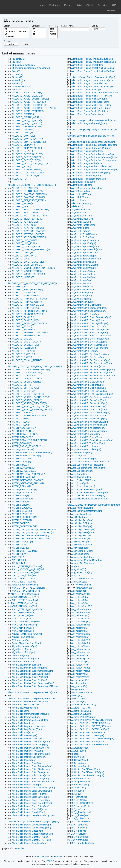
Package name (67, 26)
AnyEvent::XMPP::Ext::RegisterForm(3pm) (92, 394)
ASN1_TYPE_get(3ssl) (23, 615)
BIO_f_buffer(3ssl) (80, 815)
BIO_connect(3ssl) (80, 806)
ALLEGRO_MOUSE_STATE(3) (27, 271)
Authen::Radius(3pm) (82, 711)
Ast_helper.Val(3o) (80, 674)
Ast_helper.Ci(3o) (80, 600)
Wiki (79, 5)
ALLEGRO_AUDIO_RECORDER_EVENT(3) (34, 108)
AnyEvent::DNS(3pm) (82, 216)
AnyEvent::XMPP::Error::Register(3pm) (90, 339)
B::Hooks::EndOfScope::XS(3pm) (88, 775)
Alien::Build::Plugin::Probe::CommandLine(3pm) (95, 170)
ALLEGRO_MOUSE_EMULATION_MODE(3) (34, 268)
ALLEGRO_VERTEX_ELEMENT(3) (29, 403)
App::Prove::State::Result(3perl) (87, 489)
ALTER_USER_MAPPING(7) (26, 551)
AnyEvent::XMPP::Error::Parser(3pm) (89, 333)
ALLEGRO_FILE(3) (21, 166)
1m (16, 34)
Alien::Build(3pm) (20, 711)
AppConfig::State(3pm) (82, 532)
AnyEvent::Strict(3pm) (82, 293)
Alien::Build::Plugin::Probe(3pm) (87, 163)
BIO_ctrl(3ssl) (78, 809)
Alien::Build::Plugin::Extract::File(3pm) (90, 83)
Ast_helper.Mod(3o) (81, 634)
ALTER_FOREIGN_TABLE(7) (26, 456)
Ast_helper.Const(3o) (82, 606)
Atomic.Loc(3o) (79, 698)
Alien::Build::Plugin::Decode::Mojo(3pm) (31, 828)
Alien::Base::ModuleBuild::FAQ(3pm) (30, 677)
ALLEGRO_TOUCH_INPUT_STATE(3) (31, 369)
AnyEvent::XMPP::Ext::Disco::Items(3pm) (91, 363)
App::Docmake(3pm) (81, 477)
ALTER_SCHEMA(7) (22, 505)
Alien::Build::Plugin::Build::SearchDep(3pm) (33, 782)
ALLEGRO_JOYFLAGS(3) (25, 222)
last (23, 848)
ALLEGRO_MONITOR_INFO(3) (27, 265)
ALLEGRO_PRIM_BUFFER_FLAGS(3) (31, 299)
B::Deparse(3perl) (80, 766)
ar (39, 29)
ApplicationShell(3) (80, 539)
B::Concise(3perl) (80, 760)
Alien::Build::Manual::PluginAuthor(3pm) (31, 754)
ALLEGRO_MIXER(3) (22, 259)
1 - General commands (16, 31)
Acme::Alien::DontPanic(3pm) (26, 643)
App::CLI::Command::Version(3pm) (88, 468)
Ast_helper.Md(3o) (80, 631)
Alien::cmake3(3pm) (81, 203)
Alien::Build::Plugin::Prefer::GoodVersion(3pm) (94, 157)
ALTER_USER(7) (20, 548)
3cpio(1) (16, 71)
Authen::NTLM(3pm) (81, 708)
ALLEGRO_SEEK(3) (22, 326)
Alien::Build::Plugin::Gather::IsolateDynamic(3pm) (91, 120)
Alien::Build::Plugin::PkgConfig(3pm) (89, 123)
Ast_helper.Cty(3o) (80, 619)
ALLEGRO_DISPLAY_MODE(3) (27, 148)
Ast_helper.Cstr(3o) (81, 612)
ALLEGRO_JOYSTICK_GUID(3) (28, 228)
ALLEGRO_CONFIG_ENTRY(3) (28, 139)
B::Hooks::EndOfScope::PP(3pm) (88, 772)
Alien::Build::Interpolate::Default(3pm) (30, 720)
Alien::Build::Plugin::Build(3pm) (27, 763)
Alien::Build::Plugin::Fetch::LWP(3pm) (90, 99)
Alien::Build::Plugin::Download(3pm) (29, 843)
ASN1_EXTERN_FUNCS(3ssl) (27, 566)
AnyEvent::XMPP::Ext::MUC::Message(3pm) (93, 369)
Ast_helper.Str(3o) (80, 662)
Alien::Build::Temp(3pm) (83, 182)
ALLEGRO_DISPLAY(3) (24, 145)
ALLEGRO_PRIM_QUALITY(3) (27, 302)
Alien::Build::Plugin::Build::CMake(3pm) (31, 769)
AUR (114, 5)
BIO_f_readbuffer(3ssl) (82, 843)
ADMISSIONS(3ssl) (21, 86)
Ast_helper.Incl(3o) (80, 625)
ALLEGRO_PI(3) (20, 286)
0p (16, 29)
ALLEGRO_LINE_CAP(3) (24, 240)
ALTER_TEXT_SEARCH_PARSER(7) (30, 536)
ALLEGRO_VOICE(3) (22, 412)
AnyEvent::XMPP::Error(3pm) (86, 314)
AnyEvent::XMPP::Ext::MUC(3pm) (88, 366)
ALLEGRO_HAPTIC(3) (23, 206)
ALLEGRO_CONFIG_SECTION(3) (29, 142)
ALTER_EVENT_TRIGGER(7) (27, 446)
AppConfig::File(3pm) (82, 526)
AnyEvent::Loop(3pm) (82, 286)
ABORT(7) (17, 83)
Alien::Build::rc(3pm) (81, 191)
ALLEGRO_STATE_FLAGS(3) (27, 342)
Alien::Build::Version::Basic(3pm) (87, 188)
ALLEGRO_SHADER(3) (24, 329)
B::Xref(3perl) (78, 791)
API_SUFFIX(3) (19, 560)
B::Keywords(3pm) (80, 779)
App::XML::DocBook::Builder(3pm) (88, 496)
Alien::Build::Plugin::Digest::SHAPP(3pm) (32, 840)
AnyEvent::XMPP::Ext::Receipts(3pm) (90, 391)
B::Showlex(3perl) (80, 785)
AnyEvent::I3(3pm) (80, 228)
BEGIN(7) (76, 794)
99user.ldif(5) (18, 80)
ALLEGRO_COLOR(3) (23, 129)
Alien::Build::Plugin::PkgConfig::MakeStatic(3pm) (91, 142)
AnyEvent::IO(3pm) (81, 231)
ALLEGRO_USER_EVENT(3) (26, 382)
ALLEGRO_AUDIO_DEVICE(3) (27, 96)
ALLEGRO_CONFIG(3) (23, 136)
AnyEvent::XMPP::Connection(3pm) (89, 311)
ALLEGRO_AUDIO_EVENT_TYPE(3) (30, 99)
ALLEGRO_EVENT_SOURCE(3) (28, 157)
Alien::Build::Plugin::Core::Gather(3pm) (31, 797)
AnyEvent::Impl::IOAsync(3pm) (86, 259)
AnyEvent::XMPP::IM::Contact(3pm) (89, 416)
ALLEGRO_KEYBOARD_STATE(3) (29, 237)
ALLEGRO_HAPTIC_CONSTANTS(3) (30, 210)
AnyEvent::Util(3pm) (81, 299)
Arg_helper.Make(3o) (82, 572)
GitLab (90, 5)
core (53, 29)
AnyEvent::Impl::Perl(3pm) (84, 268)
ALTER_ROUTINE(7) (22, 499)
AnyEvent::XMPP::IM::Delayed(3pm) (89, 419)
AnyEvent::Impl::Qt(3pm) (83, 271)
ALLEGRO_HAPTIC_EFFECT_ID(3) (30, 216)
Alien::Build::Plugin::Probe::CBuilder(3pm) (92, 166)
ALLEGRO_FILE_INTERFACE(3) (28, 173)
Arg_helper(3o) (79, 569)
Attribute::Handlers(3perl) (84, 705)
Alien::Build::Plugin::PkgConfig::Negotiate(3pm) (94, 145)
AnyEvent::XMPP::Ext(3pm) (85, 351)
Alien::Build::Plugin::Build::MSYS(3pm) (31, 775)
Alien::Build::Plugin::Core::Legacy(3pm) (31, 800)
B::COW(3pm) (78, 757)
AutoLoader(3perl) (80, 748)
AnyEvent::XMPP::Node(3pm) (86, 434)
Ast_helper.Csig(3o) (81, 609)
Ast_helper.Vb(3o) (80, 677)
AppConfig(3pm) (79, 517)
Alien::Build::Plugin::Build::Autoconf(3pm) (32, 766)
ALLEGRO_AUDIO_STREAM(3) (28, 111)
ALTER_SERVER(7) (22, 511)
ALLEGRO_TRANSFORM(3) (26, 376)
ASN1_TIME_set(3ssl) (23, 612)
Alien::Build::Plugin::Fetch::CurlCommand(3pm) (94, 93)
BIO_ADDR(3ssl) (80, 800)
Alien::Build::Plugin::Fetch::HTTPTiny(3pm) (92, 96)
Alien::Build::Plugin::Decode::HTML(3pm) (32, 825)
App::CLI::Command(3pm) (84, 459)
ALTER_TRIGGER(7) (22, 542)
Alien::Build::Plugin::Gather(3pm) (87, 114)
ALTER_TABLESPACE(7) (24, 526)
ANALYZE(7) (18, 557)
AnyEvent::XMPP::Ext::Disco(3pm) (88, 357)
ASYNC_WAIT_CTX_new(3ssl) (27, 634)
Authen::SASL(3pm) (81, 714)
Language (36, 26)
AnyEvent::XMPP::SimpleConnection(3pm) (92, 440)
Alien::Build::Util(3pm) (82, 185)
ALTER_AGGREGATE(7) (24, 428)
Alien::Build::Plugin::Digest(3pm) (28, 831)
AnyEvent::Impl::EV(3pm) (84, 243)
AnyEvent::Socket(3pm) (83, 289)
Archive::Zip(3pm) (80, 554)
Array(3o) (76, 575)
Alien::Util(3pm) (79, 200)
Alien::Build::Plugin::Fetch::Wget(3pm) (90, 111)
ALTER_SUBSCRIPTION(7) (26, 517)
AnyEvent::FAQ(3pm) (82, 222)
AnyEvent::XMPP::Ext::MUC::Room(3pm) (91, 372)
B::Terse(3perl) (79, 788)
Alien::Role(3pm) (79, 197)
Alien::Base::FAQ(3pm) (23, 662)
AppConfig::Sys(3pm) (82, 536)
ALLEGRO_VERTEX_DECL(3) (27, 400)
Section (7, 26)
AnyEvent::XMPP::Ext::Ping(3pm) (88, 385)
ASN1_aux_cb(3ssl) (22, 619)
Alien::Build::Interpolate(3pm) (26, 717)
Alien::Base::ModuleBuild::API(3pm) (29, 668)
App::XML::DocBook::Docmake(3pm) (89, 499)
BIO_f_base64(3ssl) (81, 812)
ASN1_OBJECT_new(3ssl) (25, 579)
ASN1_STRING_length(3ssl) (26, 591)
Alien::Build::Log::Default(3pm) (27, 729)
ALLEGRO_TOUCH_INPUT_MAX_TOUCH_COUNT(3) (35, 366)
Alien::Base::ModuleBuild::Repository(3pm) (33, 683)
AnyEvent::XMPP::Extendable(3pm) (89, 406)
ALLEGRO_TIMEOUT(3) (24, 354)
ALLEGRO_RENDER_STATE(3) (28, 314)
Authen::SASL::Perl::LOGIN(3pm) (88, 735)
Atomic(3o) (77, 695)
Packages (54, 5)
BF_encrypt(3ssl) (80, 797)
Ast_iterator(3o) (79, 683)
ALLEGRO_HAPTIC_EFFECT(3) (28, 213)
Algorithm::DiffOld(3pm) (23, 652)
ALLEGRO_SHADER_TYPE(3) (27, 336)
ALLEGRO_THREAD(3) (24, 351)
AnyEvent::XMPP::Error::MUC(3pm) (89, 326)
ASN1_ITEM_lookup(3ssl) (24, 575)
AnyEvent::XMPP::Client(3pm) (86, 305)
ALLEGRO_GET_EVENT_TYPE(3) (29, 200)
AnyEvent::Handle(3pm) (83, 225)
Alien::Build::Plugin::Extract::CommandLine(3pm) (91, 77)
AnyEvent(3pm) (79, 213)
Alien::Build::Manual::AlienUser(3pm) (30, 745)
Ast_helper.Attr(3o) (80, 594)
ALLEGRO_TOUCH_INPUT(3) (27, 360)
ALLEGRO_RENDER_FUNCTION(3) (30, 311)
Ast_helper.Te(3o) (80, 665)
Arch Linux (17, 5)
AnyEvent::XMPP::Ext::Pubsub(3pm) (89, 388)
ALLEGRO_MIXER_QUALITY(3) (28, 262)
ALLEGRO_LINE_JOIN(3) (25, 243)
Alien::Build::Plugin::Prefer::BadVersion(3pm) (93, 154)
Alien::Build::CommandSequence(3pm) (31, 714)
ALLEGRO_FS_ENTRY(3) (25, 188)
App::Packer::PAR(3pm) (83, 480)
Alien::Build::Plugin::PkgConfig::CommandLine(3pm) (93, 129)
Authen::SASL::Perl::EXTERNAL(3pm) (90, 729)
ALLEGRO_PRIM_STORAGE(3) (28, 305)
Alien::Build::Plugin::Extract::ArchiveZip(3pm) (93, 71)
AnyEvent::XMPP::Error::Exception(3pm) (91, 317)
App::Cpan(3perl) (80, 474)
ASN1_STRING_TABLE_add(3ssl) (29, 588)
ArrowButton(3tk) (84, 585)
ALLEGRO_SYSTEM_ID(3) (25, 345)
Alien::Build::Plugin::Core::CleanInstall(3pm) (33, 788)
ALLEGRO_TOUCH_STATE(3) (27, 372)
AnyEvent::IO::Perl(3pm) (83, 237)
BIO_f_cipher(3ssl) (81, 822)
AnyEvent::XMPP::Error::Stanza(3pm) (90, 345)
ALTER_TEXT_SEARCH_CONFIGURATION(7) (35, 529)
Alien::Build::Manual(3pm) (24, 735)
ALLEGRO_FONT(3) (22, 179)
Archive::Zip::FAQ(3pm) (83, 557)
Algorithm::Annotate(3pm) (24, 646)
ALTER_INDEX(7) (21, 465)
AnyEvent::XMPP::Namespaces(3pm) (90, 431)
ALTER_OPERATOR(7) (23, 477)
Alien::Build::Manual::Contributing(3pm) (31, 748)
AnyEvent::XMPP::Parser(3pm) (86, 437)
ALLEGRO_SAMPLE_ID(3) (25, 320)
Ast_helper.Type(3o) (81, 671)
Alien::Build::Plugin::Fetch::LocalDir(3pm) (91, 105)
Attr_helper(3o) (79, 702)
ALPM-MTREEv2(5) (22, 425)
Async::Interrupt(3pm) (82, 692)
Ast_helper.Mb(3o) (80, 628)
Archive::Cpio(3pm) (81, 542)
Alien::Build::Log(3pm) (23, 723)
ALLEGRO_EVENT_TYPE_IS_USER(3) (32, 163)
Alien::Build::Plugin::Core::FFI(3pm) (29, 794)
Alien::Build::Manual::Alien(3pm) (27, 739)
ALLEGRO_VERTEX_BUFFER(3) (28, 394)
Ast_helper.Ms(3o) (80, 637)
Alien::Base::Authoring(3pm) (26, 658)
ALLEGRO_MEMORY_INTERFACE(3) (31, 249)
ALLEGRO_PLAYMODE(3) (25, 293)
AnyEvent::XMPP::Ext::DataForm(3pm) (90, 354)
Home (42, 5)
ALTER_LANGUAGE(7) (23, 468)
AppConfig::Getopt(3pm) (83, 529)
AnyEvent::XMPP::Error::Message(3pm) (91, 329)
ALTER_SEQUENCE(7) (23, 508)
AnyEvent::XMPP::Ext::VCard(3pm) (88, 400)
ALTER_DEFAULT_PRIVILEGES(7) (29, 440)
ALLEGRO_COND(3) (22, 133)
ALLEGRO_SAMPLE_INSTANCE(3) (30, 323)
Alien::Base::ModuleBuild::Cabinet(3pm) (31, 674)
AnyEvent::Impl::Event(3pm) (85, 246)
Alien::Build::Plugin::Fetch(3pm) (87, 90)
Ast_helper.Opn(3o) (81, 649)
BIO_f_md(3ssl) (79, 828)
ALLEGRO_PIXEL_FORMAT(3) (27, 289)
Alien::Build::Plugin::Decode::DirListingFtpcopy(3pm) (33, 822)
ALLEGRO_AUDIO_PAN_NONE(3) (29, 102)
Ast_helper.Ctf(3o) (80, 615)
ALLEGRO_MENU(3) (22, 253)
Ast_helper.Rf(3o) (80, 655)
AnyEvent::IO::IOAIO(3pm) (84, 234)
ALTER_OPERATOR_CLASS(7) (28, 480)
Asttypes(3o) (77, 689)
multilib (53, 34)
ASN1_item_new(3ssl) (23, 628)
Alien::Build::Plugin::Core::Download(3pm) (32, 791)
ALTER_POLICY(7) (21, 486)
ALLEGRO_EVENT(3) (23, 151)
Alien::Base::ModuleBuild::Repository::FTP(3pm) (36, 686)
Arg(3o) (75, 566)
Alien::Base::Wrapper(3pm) (25, 708)
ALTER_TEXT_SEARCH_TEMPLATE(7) (32, 539)
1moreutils (16, 36)
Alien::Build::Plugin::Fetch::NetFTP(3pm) (91, 108)
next (18, 848)
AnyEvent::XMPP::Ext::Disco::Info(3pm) (91, 360)
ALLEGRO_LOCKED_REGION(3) (29, 246)
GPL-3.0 (50, 861)
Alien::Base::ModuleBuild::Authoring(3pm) (32, 671)
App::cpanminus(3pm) (82, 508)
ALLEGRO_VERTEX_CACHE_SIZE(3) (31, 397)
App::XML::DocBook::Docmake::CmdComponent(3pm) (94, 505)
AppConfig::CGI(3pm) (82, 523)
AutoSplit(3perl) (79, 751)
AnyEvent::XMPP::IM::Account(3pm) (89, 409)
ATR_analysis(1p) (20, 640)
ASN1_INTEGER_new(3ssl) (26, 572)
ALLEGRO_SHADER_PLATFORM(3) (30, 333)
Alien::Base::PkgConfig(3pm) (26, 705)
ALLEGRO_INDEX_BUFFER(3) (27, 219)
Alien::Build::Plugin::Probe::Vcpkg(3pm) (91, 173)
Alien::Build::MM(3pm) (23, 732)
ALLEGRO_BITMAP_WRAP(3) (27, 117)
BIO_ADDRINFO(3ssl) (82, 803)
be (39, 31)
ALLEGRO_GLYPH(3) (23, 203)
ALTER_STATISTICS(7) (23, 514)
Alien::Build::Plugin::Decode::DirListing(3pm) (33, 815)
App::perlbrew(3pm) (81, 514)
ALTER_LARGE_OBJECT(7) (26, 471)
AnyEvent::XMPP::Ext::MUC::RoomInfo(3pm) (93, 376)
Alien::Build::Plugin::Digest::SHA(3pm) (30, 837)
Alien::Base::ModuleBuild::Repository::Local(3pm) (32, 698)
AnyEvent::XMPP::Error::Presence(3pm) (91, 336)
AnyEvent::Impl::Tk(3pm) (83, 274)
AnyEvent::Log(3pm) (81, 283)
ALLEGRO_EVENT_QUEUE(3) (27, 154)
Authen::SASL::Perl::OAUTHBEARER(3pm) (93, 739)
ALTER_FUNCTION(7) (23, 459)
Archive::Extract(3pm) (82, 545)
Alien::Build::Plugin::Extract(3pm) (87, 65)
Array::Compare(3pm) (82, 579)
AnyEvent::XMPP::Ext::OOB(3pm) (88, 382)
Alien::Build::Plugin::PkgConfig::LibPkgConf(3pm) (91, 136)
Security (102, 5)
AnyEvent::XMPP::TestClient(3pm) (88, 443)
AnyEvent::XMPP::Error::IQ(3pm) (87, 320)
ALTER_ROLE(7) (20, 496)
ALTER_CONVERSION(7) (25, 434)
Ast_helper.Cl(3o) (80, 603)
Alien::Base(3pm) (20, 655)
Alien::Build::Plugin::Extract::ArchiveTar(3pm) (93, 68)
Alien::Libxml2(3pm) (81, 194)
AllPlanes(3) (77, 206)
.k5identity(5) (18, 59)
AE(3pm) (16, 90)
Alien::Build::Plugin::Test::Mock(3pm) (89, 179)
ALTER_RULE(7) (20, 502)
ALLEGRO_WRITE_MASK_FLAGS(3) (30, 416)
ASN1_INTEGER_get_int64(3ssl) (28, 569)
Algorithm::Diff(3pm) (22, 649)
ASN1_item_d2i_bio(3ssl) (24, 625)
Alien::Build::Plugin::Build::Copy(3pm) (30, 772)
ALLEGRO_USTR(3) (22, 385)
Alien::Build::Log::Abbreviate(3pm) (29, 726)
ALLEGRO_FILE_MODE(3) (25, 176)
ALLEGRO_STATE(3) (22, 339)
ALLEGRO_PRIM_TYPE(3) (25, 308)
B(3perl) (75, 754)
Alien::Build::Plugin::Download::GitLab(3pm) (93, 59)
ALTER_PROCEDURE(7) (24, 489)
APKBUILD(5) (19, 563)
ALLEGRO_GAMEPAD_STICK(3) (28, 197)
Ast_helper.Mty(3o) (81, 643)
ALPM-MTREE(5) (20, 419)
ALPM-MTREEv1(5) (22, 422)
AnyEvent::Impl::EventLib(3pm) (86, 249)
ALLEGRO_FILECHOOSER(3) (27, 170)
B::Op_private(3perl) (81, 782)
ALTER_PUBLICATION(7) (24, 492)
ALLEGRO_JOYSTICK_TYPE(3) (28, 234)
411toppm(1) (18, 74)
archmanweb (43, 856)
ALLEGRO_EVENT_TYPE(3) (26, 160)
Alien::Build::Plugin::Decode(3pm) (28, 812)
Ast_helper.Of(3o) (80, 646)
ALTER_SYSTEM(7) (22, 520)
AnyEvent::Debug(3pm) (83, 219)
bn (39, 36)
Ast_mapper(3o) (79, 686)
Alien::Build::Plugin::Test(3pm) (86, 176)
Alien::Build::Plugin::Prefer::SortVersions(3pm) (94, 160)
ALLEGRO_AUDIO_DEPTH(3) (27, 93)
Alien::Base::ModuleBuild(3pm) (27, 665)
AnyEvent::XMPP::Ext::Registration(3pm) (91, 397)
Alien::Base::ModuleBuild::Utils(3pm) (30, 702)
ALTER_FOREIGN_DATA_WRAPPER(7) (32, 453)
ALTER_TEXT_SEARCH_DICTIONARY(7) (33, 532)
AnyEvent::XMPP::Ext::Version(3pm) (89, 403)
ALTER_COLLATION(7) (23, 431)
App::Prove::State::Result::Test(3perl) (89, 492)
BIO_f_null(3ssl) (79, 831)
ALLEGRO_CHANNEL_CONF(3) (28, 127)
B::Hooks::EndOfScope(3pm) (86, 769)
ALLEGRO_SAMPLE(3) (23, 317)
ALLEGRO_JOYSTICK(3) (24, 225)
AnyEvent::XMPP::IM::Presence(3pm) (90, 425)
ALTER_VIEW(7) (20, 554)
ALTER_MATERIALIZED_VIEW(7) (29, 474)
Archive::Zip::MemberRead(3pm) (87, 560)
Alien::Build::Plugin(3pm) (24, 760)
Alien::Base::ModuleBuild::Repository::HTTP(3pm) (32, 692)
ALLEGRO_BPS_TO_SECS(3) (27, 123)
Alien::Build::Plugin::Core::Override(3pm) (32, 803)
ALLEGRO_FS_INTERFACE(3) (27, 191)
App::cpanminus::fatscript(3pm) (86, 511)
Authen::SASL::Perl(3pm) (84, 717)
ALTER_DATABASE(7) (23, 437)
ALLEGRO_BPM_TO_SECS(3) (27, 120)
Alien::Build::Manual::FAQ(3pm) (27, 751)
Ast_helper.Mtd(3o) (81, 640)
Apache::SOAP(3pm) (82, 453)
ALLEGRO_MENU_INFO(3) (25, 256)
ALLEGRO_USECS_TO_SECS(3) (29, 379)
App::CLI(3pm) (78, 456)
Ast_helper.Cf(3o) (80, 597)
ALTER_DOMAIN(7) (22, 443)
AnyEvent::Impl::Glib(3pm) (84, 256)
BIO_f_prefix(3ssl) (80, 837)
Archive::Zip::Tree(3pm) (83, 563)
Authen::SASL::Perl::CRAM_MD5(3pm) (90, 723)
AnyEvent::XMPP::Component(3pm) (89, 308)
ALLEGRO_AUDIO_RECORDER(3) (29, 105)
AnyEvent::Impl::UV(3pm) (84, 277)
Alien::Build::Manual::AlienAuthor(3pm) (31, 741)
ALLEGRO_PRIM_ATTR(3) (25, 296)
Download (111, 11)
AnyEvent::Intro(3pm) (82, 280)
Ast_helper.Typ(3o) (81, 668)
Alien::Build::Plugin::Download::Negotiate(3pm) (94, 62)
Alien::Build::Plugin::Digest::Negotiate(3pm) (33, 834)
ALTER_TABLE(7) (21, 523)
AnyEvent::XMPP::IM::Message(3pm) (89, 422)
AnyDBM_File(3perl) (81, 210)
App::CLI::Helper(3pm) (82, 471)
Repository (54, 26)
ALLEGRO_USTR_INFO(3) (25, 388)
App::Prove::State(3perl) (83, 486)
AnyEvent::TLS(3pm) (81, 296)
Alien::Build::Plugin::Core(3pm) (27, 785)
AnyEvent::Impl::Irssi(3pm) (84, 262)
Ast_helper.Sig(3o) (80, 658)
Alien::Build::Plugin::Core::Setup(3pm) (30, 806)
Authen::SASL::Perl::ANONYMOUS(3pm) (91, 720)
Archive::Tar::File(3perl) (83, 551)
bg (39, 34)
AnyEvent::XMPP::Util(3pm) (85, 446)
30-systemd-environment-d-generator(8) (32, 68)
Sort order (8, 41)
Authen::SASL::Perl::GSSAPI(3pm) (88, 732)
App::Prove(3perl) (80, 483)
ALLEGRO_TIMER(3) (22, 357)
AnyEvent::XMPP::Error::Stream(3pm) (90, 348)
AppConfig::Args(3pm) (82, 520)
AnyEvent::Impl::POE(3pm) (84, 265)
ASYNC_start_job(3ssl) (23, 637)
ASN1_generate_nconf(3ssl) (26, 622)
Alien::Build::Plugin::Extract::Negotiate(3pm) (93, 86)
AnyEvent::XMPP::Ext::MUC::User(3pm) (91, 379)
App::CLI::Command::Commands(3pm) (90, 462)
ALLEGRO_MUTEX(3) (23, 277)
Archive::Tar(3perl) (80, 548)
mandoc (59, 856)
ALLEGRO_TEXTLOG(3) (24, 348)
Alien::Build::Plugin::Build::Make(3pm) (30, 779)
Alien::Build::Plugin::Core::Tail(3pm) (29, 809)
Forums (68, 5)
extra (53, 31)
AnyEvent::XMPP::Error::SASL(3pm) (89, 342)
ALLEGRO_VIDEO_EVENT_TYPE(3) (30, 406)
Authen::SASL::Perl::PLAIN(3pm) (87, 741)
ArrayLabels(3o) (79, 582)
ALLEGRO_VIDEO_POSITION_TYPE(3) (32, 409)
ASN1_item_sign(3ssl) (23, 631)
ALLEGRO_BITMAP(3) (23, 114)
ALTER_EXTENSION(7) (24, 449)
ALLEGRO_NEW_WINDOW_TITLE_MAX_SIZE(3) (33, 283)
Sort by (95, 26)
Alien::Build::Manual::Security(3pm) (29, 757)
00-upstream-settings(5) (24, 65)
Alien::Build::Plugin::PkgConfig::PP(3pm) (91, 148)
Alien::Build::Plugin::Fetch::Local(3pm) (90, 102)
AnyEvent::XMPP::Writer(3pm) (86, 449)
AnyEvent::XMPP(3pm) (83, 302)
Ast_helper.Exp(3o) (81, 622)
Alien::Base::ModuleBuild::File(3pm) (29, 680)
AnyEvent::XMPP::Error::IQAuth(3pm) (90, 323)
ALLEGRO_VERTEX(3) (23, 391)
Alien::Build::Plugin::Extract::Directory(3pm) (92, 80)
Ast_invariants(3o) (80, 680)
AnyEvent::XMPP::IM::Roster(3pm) (88, 428)
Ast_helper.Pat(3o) (80, 652)
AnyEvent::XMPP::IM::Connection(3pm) (91, 412)
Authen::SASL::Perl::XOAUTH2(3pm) (89, 745)
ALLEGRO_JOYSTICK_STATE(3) (28, 231)
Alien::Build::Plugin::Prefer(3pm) (87, 151)
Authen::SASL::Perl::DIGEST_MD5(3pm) (91, 726)
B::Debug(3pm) (79, 763)
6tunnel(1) (17, 77)
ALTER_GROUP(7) (21, 462)
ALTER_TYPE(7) (20, 545)
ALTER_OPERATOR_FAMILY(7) (28, 483)
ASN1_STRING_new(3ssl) (25, 600)
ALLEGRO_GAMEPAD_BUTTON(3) (30, 194)
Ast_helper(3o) (78, 591)
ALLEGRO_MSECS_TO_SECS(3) (29, 274)
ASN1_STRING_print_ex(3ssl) (27, 609)
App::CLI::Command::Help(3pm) (87, 465)
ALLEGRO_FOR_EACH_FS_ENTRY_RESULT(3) (32, 185)
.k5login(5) (17, 62)
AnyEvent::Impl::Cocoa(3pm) (85, 240)
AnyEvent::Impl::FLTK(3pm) (85, 253)
